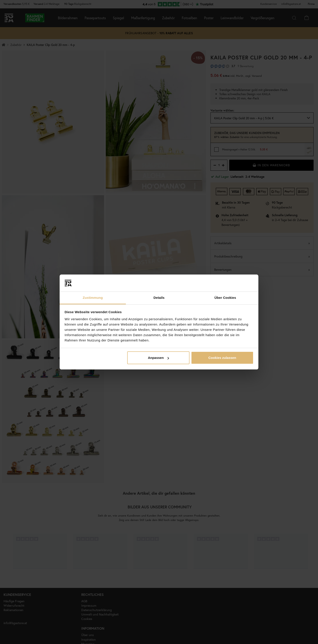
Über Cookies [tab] (225, 298)
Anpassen (159, 358)
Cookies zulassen (222, 358)
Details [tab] (159, 298)
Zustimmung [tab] (93, 298)
